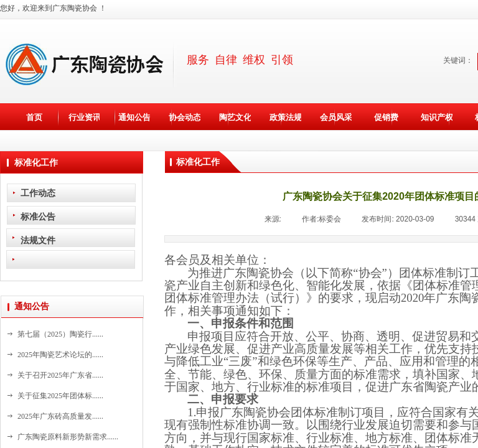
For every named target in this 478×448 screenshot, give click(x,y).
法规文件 (38, 240)
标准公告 (38, 217)
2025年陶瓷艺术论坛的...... (60, 355)
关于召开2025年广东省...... (60, 375)
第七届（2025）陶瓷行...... (60, 334)
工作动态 (38, 193)
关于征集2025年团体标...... (60, 396)
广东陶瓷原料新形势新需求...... (68, 437)
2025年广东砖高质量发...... (60, 416)
